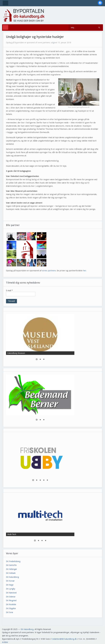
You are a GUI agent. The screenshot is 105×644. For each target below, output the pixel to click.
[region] (40, 339)
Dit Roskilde (11, 604)
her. (85, 271)
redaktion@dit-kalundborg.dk (64, 639)
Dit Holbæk (11, 573)
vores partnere (49, 271)
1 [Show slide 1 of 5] (33, 480)
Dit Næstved (11, 593)
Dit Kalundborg (12, 577)
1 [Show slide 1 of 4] (35, 541)
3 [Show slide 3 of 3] (44, 360)
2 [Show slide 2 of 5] (37, 480)
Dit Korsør (10, 581)
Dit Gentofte (11, 565)
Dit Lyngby (11, 589)
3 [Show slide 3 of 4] (42, 541)
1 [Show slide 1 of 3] (37, 360)
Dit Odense (11, 597)
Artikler (5, 642)
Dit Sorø (10, 612)
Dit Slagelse (11, 608)
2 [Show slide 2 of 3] (40, 360)
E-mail (9, 290)
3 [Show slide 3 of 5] (40, 480)
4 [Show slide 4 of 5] (44, 480)
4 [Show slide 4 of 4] (46, 541)
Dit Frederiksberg (13, 561)
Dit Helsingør (11, 569)
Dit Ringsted (11, 600)
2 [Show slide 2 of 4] (38, 541)
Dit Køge (10, 585)
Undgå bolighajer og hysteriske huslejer (35, 37)
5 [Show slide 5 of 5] (47, 480)
